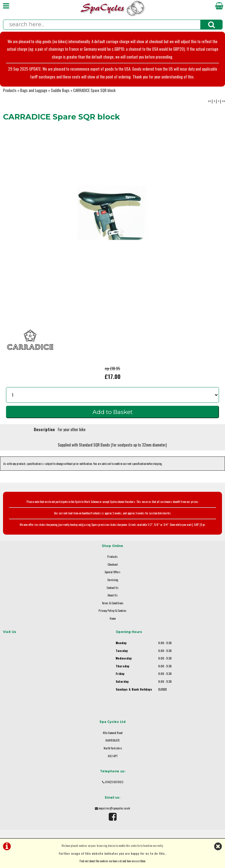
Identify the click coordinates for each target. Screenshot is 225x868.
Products (10, 90)
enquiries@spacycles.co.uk (114, 808)
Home (113, 618)
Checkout (113, 564)
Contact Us (113, 588)
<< (209, 101)
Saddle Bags (60, 90)
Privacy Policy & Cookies (113, 610)
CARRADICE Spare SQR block (94, 90)
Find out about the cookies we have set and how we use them (112, 861)
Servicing (113, 580)
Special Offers (113, 572)
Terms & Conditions (113, 603)
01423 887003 (114, 782)
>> (223, 101)
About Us (113, 595)
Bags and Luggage (34, 90)
